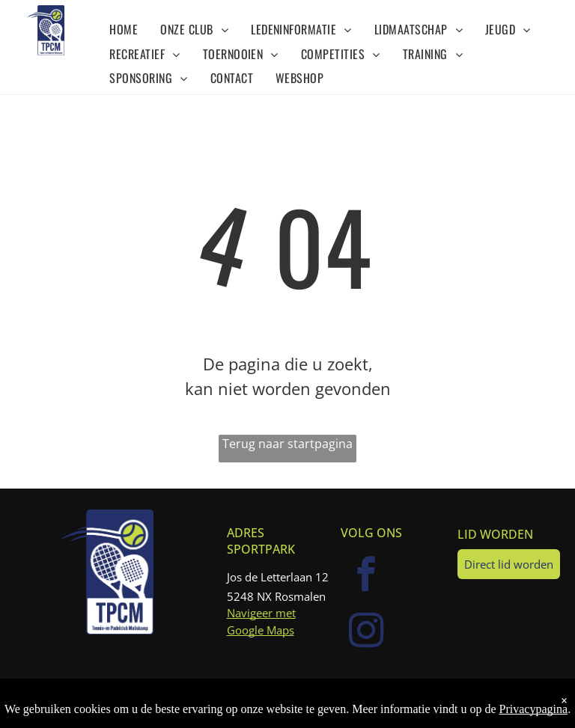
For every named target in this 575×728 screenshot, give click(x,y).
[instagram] (367, 633)
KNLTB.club (418, 697)
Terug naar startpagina (287, 444)
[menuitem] (124, 28)
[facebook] (367, 576)
